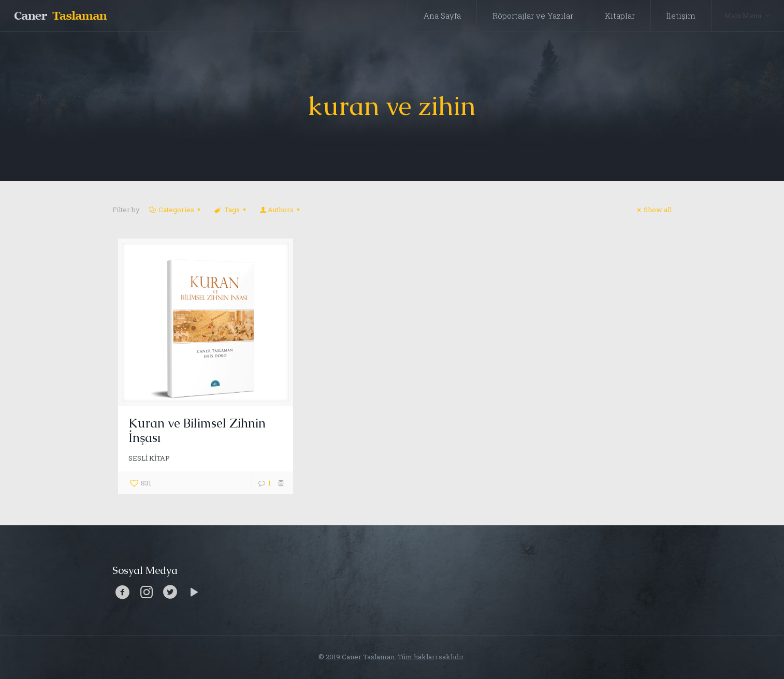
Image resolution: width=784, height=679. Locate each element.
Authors (281, 210)
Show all (653, 210)
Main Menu (748, 15)
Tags (231, 210)
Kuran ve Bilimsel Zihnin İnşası (197, 430)
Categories (176, 210)
